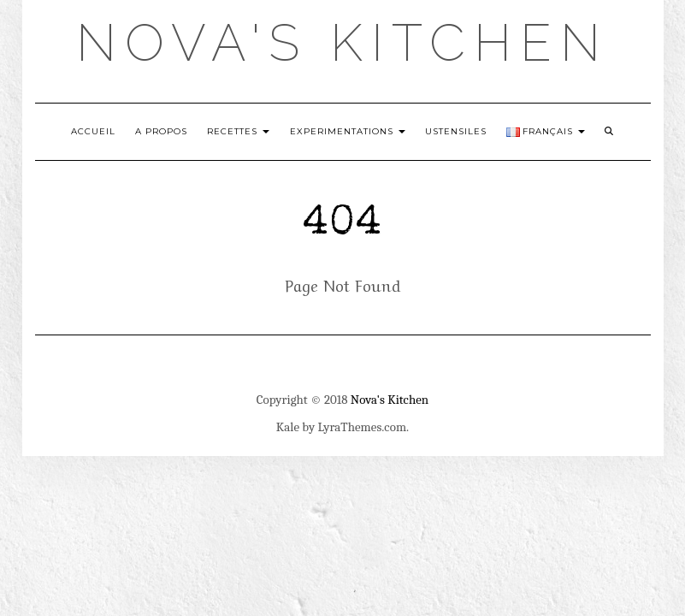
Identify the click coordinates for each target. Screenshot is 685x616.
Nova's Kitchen (342, 43)
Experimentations (348, 131)
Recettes (238, 131)
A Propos (161, 131)
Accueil (93, 131)
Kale (288, 427)
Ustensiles (456, 131)
